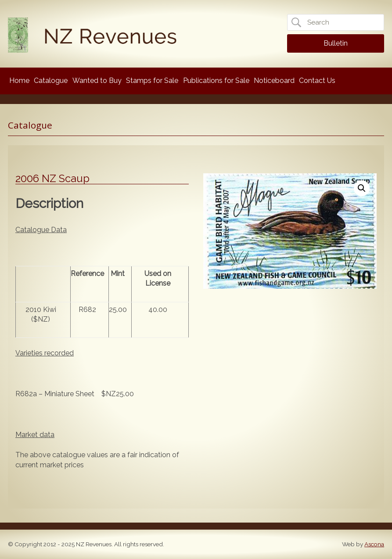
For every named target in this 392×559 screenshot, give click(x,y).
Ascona (374, 544)
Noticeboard (274, 81)
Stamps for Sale (152, 81)
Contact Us (317, 81)
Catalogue (51, 81)
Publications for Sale (216, 81)
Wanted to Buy (97, 81)
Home (19, 81)
